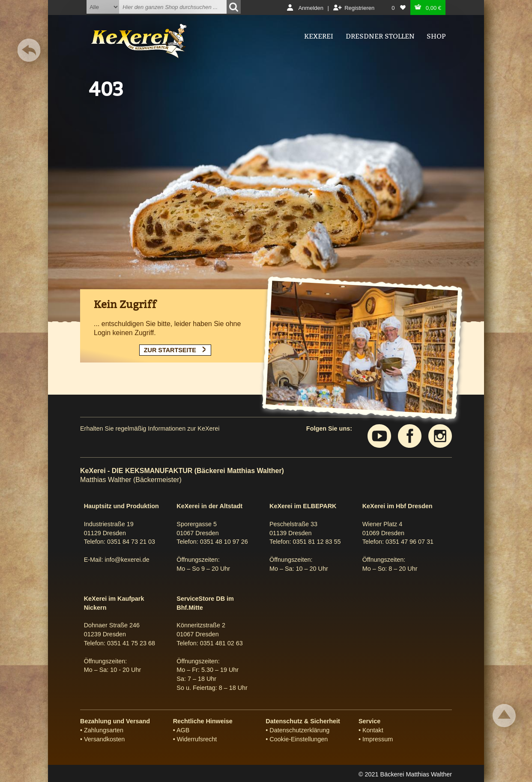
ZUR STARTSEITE (170, 350)
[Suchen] (234, 7)
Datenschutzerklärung (299, 730)
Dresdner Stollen (380, 36)
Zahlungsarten (104, 730)
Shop (436, 36)
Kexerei (319, 36)
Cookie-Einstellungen (299, 739)
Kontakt (373, 730)
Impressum (378, 739)
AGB (183, 730)
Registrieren (359, 8)
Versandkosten (104, 739)
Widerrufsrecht (197, 739)
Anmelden (311, 8)
